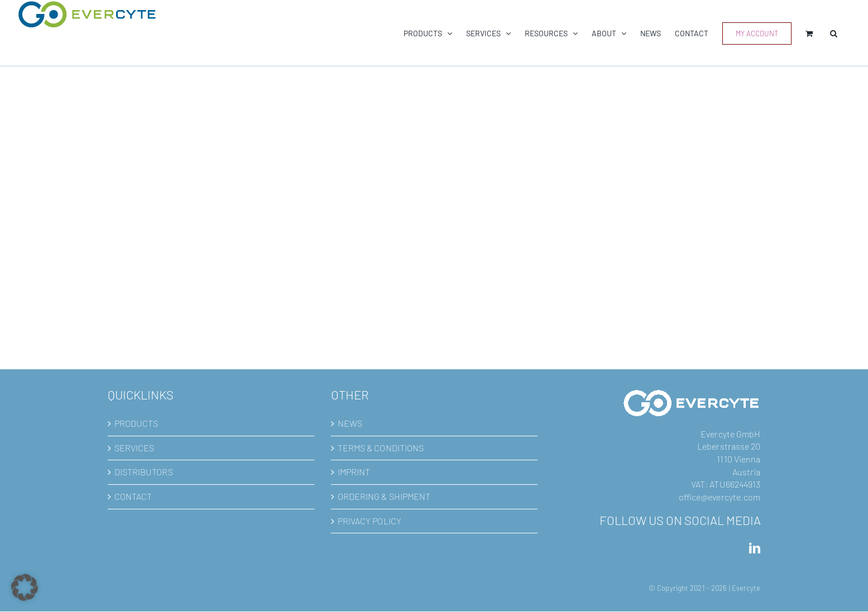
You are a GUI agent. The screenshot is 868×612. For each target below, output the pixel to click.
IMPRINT (354, 472)
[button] (834, 33)
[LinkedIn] (755, 548)
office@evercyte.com (720, 497)
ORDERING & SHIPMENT (384, 496)
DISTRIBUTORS (144, 472)
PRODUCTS (136, 423)
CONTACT (133, 496)
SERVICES (135, 448)
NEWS (350, 423)
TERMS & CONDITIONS (381, 448)
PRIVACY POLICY (370, 521)
